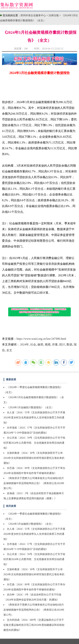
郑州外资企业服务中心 (33, 15)
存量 (55, 344)
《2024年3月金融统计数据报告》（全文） (30, 407)
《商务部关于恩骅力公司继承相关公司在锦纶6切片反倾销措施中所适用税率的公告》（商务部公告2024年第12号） (34, 483)
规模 (48, 344)
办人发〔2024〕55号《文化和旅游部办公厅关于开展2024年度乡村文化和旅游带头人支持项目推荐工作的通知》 (34, 418)
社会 (33, 344)
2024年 (24, 344)
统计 (62, 344)
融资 (40, 344)
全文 (9, 350)
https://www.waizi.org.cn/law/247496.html (41, 339)
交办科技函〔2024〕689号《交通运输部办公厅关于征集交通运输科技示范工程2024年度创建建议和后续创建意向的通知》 (34, 625)
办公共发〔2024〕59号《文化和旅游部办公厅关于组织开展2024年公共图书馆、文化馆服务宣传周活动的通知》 (34, 443)
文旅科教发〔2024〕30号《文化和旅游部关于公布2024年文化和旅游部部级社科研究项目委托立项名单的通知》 (34, 458)
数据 (69, 344)
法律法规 (54, 15)
